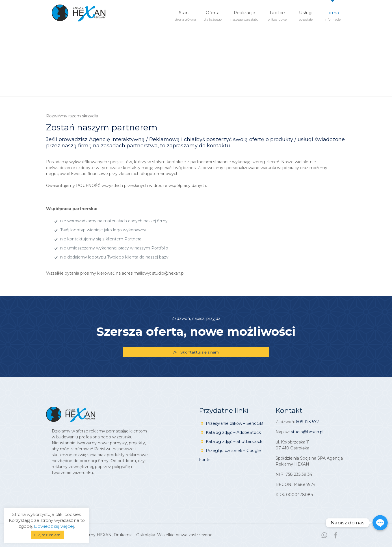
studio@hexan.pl (307, 432)
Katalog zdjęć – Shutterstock (234, 442)
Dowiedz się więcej (54, 526)
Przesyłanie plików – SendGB (234, 423)
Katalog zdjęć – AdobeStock (233, 432)
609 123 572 (307, 422)
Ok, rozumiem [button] (47, 535)
